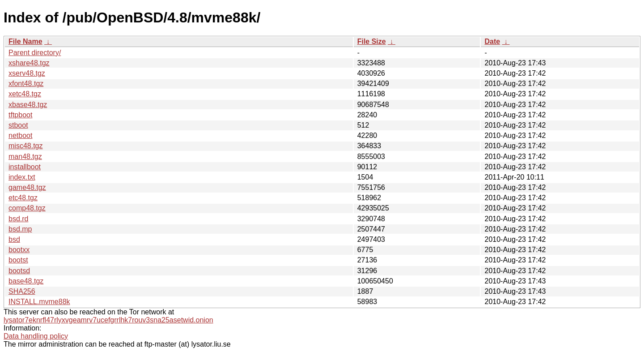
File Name (25, 41)
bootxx (19, 250)
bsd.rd (18, 219)
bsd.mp (20, 229)
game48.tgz (27, 187)
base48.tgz (26, 281)
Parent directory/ (35, 53)
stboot (18, 125)
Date (492, 41)
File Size (372, 41)
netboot (20, 135)
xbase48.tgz (28, 105)
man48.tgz (25, 157)
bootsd (19, 271)
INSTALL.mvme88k (39, 302)
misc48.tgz (25, 146)
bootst (18, 260)
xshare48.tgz (29, 63)
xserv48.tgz (27, 73)
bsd (14, 239)
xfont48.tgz (26, 84)
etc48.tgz (23, 198)
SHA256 (22, 291)
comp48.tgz (27, 208)
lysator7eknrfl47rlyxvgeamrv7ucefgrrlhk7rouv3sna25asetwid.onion (108, 320)
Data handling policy (36, 336)
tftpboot (20, 115)
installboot (25, 167)
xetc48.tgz (25, 94)
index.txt (22, 177)
